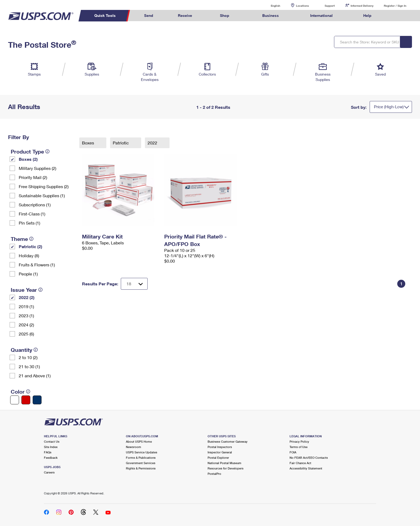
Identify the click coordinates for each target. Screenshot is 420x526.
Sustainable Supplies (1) (42, 195)
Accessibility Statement (306, 468)
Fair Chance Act (300, 463)
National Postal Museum (224, 463)
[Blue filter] (37, 400)
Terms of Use (299, 447)
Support (330, 6)
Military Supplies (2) (37, 168)
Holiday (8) (29, 255)
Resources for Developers (226, 468)
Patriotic (121, 143)
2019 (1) (26, 306)
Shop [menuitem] (225, 15)
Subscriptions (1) (35, 205)
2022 (153, 143)
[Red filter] (26, 400)
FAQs (48, 452)
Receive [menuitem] (185, 15)
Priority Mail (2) (33, 177)
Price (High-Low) (389, 107)
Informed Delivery (362, 6)
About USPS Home (139, 441)
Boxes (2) (28, 159)
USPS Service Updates (142, 452)
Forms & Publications (141, 458)
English (270, 5)
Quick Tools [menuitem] (105, 15)
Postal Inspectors (220, 447)
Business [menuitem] (271, 15)
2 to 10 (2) (28, 357)
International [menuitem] (321, 15)
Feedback (51, 458)
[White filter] (15, 400)
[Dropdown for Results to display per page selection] (134, 284)
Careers (49, 472)
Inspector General (220, 452)
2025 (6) (26, 334)
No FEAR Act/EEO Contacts (309, 458)
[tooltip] (47, 151)
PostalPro (214, 474)
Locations (302, 6)
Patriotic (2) (31, 246)
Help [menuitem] (367, 15)
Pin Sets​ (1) (29, 223)
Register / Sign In (395, 6)
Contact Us (52, 441)
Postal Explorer (218, 458)
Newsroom (134, 447)
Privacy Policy (299, 441)
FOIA (293, 452)
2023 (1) (26, 316)
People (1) (28, 274)
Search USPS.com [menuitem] (394, 16)
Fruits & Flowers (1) (37, 265)
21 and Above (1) (35, 376)
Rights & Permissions (141, 468)
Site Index (51, 447)
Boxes (89, 143)
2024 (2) (26, 325)
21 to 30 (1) (29, 366)
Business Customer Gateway (228, 441)
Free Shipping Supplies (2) (44, 186)
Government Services (141, 463)
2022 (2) (27, 297)
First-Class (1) (32, 214)
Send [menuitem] (149, 15)
